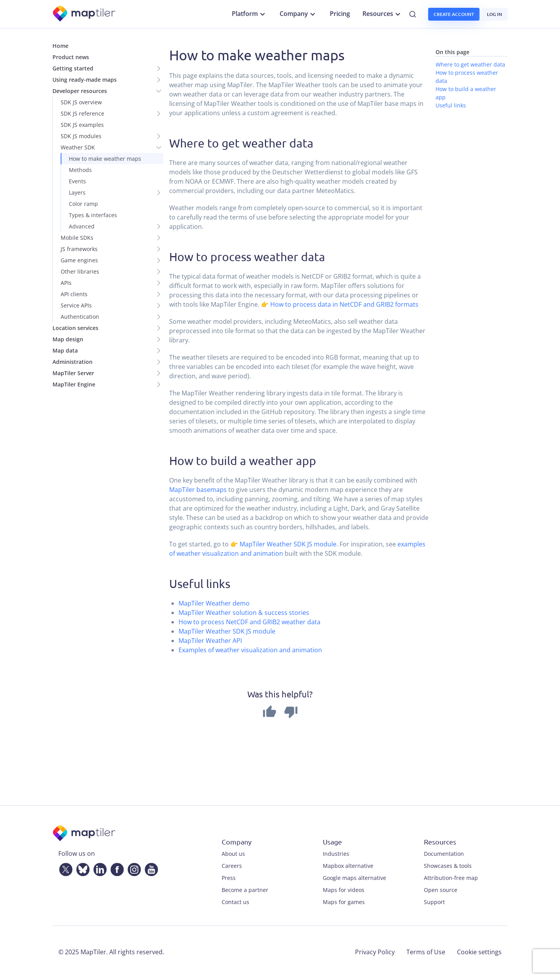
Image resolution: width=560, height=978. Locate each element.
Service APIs (76, 305)
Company (298, 14)
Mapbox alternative (348, 866)
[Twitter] (64, 868)
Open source (441, 890)
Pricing (340, 14)
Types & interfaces (93, 215)
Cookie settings (479, 952)
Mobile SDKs (77, 238)
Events (77, 181)
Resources (382, 14)
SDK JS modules (81, 136)
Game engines (79, 260)
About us (233, 854)
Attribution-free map (451, 878)
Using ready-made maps (85, 80)
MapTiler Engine (74, 384)
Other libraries (80, 271)
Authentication (80, 317)
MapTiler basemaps (198, 490)
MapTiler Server (73, 373)
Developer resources (80, 91)
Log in (494, 14)
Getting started (73, 68)
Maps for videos (344, 890)
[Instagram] (133, 868)
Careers (232, 866)
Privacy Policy (375, 952)
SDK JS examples (82, 125)
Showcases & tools (448, 866)
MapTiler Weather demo (214, 603)
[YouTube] (150, 868)
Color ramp (83, 204)
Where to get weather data (470, 64)
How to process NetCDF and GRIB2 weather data (249, 622)
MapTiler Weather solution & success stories (244, 613)
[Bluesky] (81, 868)
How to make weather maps (105, 159)
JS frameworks (79, 249)
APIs (66, 283)
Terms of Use (426, 952)
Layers (77, 192)
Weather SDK (78, 147)
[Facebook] (115, 868)
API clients (74, 294)
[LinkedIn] (98, 868)
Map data (65, 350)
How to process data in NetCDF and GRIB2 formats (344, 304)
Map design (68, 339)
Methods (80, 170)
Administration (73, 362)
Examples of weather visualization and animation (250, 650)
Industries (336, 854)
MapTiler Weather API (210, 641)
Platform (249, 14)
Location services (75, 328)
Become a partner (245, 890)
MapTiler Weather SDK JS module (288, 544)
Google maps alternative (354, 878)
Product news (71, 57)
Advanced (82, 226)
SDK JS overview (81, 102)
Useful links (451, 105)
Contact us (235, 902)
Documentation (444, 854)
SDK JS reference (82, 113)
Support (434, 902)
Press (229, 878)
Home (60, 46)
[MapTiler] (85, 14)
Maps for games (344, 902)
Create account (454, 14)
